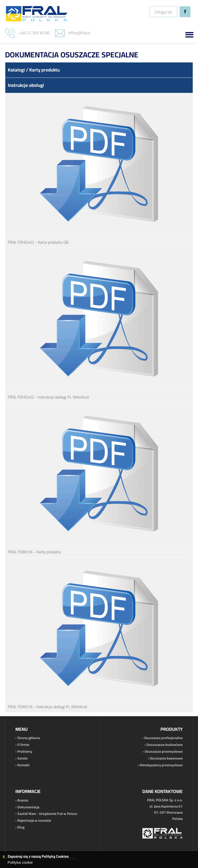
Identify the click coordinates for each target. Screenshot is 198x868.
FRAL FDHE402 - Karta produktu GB (38, 242)
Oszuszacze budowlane (164, 745)
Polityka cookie (20, 862)
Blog (21, 827)
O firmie (23, 745)
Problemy (25, 751)
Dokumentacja (28, 807)
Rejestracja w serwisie (34, 820)
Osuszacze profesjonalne (163, 738)
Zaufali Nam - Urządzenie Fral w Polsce (47, 814)
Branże (23, 800)
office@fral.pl (79, 33)
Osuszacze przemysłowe (164, 751)
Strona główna (29, 738)
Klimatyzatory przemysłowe (161, 765)
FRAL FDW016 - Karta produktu (34, 552)
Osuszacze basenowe (166, 758)
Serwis (23, 758)
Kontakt (23, 765)
